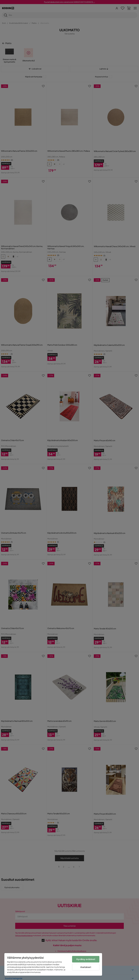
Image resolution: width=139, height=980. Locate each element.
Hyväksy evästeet (86, 959)
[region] (53, 964)
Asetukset (86, 967)
